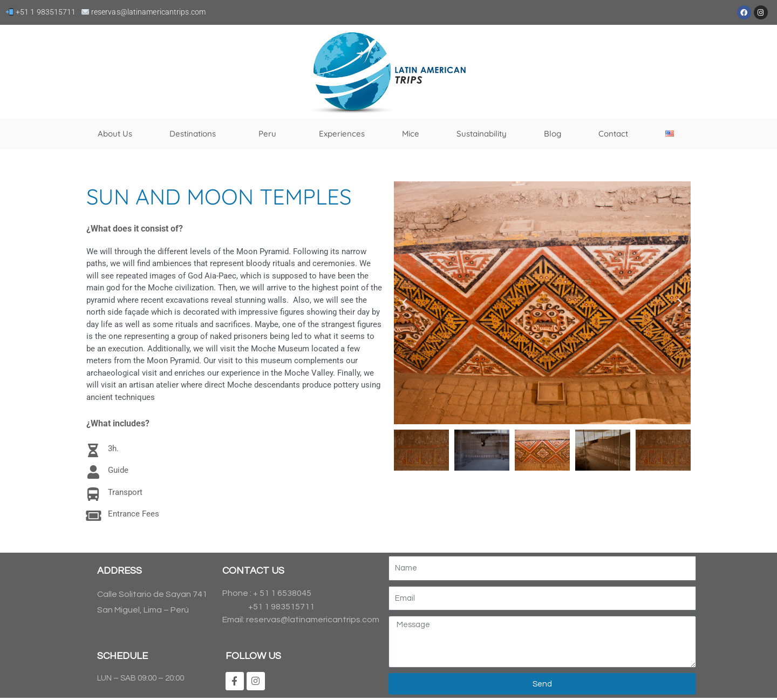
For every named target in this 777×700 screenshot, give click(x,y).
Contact (613, 134)
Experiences (342, 134)
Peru (270, 134)
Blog (553, 134)
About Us (115, 134)
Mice (411, 134)
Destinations (195, 134)
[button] (405, 303)
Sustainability (482, 134)
